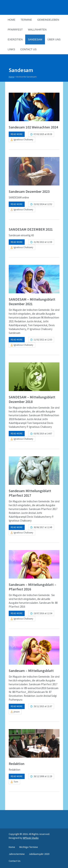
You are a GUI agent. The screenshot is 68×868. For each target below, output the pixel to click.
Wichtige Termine (29, 847)
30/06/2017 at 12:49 (43, 527)
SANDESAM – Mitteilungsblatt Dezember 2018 (32, 399)
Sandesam (35, 39)
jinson (17, 712)
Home (12, 20)
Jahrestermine (17, 854)
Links (11, 49)
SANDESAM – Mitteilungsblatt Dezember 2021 (32, 302)
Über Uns (54, 39)
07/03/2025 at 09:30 (43, 134)
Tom (16, 782)
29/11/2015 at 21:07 (43, 706)
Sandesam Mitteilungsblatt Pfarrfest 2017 (30, 493)
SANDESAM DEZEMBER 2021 (31, 229)
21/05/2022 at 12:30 (43, 242)
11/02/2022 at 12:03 (43, 340)
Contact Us (28, 49)
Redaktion (17, 764)
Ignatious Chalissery (23, 140)
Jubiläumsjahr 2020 (39, 854)
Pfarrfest (15, 30)
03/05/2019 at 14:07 (43, 434)
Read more (17, 134)
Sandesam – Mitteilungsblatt (31, 671)
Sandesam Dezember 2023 (29, 191)
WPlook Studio (31, 838)
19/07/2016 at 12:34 (43, 613)
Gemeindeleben (48, 20)
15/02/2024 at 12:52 (43, 204)
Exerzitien (15, 39)
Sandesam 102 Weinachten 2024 (33, 127)
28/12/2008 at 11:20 (43, 776)
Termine (26, 20)
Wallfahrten (37, 30)
